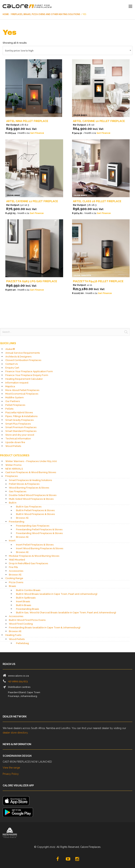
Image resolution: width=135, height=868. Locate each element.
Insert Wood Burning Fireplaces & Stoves (40, 548)
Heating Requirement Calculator (24, 379)
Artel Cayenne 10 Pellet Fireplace (99, 121)
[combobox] (67, 50)
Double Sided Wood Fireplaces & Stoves (33, 495)
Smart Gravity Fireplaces (20, 420)
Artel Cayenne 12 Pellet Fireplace (32, 201)
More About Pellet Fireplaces (22, 390)
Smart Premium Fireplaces (21, 427)
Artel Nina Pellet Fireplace (27, 121)
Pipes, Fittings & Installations (21, 416)
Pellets (9, 409)
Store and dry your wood (20, 435)
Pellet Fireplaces (15, 405)
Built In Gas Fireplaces (29, 507)
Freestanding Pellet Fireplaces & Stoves (39, 529)
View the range (11, 768)
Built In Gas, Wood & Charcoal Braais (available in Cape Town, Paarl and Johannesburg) (66, 612)
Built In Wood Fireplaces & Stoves (35, 514)
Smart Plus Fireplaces (18, 424)
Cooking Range (14, 578)
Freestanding (17, 522)
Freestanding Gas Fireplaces (33, 526)
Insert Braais (23, 601)
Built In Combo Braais (28, 590)
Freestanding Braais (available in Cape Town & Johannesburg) (45, 627)
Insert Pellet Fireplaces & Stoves (35, 545)
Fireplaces (12, 476)
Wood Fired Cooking (21, 624)
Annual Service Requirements (23, 353)
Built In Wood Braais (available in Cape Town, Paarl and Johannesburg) (57, 594)
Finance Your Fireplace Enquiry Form (27, 375)
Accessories (16, 571)
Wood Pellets (13, 446)
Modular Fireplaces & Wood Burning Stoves (34, 556)
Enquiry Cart (12, 368)
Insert (12, 540)
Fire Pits (13, 567)
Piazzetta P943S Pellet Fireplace (98, 281)
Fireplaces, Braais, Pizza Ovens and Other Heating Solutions (46, 14)
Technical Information (18, 438)
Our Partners (13, 401)
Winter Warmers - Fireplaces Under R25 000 (31, 461)
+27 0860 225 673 (18, 681)
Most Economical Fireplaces (22, 394)
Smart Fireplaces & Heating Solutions (30, 480)
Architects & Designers (18, 356)
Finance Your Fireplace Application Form (29, 371)
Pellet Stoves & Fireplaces (24, 484)
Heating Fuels (13, 635)
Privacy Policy (11, 774)
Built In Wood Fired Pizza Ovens (27, 620)
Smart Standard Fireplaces (21, 431)
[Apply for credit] (34, 133)
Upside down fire (15, 442)
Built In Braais (24, 605)
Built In (13, 503)
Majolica (10, 386)
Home (6, 14)
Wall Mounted (17, 560)
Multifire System (15, 397)
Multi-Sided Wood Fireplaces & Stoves (31, 499)
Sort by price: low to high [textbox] (19, 51)
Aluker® (10, 349)
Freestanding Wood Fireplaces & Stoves (39, 533)
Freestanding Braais (28, 609)
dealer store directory (15, 733)
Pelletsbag (22, 643)
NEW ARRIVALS (14, 469)
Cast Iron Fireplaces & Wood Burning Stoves (31, 472)
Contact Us (12, 364)
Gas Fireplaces (18, 491)
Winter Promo (13, 465)
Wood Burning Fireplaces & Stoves (29, 488)
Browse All (22, 518)
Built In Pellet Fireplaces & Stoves (35, 510)
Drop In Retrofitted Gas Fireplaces (29, 563)
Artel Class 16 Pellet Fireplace (97, 201)
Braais (12, 586)
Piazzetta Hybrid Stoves (19, 412)
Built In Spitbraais (26, 598)
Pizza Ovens (16, 582)
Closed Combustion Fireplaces (23, 360)
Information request (17, 383)
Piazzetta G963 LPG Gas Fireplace (32, 281)
